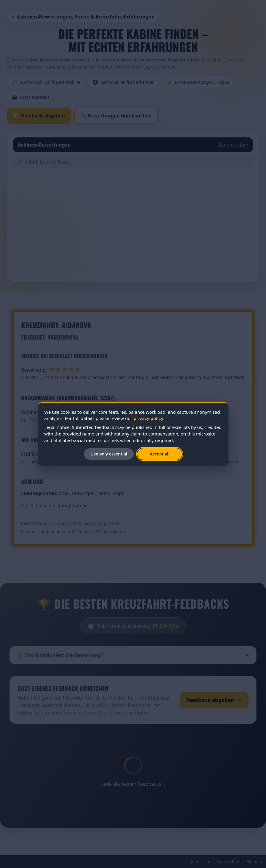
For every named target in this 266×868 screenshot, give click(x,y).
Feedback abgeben (214, 700)
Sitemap (254, 861)
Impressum (200, 861)
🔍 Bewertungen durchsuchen (116, 116)
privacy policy (148, 418)
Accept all (160, 454)
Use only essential (109, 454)
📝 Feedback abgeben (39, 116)
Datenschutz (228, 861)
